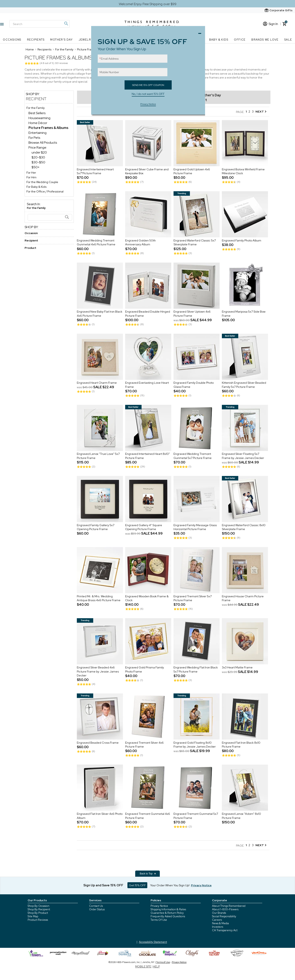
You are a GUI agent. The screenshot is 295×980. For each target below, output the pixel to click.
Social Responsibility (224, 916)
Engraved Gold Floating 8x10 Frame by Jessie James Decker (195, 745)
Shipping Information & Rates (168, 909)
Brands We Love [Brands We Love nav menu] (265, 40)
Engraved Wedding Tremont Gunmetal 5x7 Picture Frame (193, 456)
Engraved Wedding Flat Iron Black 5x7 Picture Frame (196, 669)
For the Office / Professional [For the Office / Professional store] (45, 191)
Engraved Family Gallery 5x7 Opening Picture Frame (96, 527)
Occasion (31, 233)
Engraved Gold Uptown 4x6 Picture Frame (192, 171)
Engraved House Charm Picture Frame (243, 598)
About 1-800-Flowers (225, 909)
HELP (156, 967)
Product (30, 248)
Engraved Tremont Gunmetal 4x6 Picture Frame (148, 816)
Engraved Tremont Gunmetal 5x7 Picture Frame (196, 816)
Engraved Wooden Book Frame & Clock (147, 598)
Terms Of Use (159, 920)
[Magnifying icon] (66, 24)
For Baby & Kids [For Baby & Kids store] (36, 187)
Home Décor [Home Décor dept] (38, 123)
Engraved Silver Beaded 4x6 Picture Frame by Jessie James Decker (98, 671)
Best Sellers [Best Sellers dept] (37, 113)
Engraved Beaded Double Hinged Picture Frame (148, 314)
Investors (218, 927)
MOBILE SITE (143, 967)
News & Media (220, 923)
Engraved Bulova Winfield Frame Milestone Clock (243, 171)
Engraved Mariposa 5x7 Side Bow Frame (244, 314)
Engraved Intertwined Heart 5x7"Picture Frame (95, 171)
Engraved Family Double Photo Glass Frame (194, 385)
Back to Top (148, 874)
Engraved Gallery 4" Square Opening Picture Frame (144, 527)
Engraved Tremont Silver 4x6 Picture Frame (144, 745)
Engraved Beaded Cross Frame (98, 743)
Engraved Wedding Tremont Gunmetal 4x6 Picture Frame (96, 242)
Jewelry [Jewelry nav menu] (86, 40)
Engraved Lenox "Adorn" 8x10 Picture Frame (241, 816)
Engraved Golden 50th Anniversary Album (140, 242)
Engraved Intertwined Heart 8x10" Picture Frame (147, 456)
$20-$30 (38, 157)
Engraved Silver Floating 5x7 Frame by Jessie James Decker (243, 456)
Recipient (36, 99)
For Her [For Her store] (31, 173)
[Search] (40, 24)
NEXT (261, 112)
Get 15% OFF (137, 885)
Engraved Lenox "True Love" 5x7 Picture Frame (98, 456)
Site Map (33, 916)
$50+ (36, 167)
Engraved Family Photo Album (242, 240)
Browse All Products (43, 143)
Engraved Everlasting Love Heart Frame (147, 385)
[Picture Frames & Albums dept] (48, 128)
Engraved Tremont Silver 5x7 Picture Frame (193, 598)
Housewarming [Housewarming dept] (39, 118)
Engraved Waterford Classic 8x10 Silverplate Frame (244, 527)
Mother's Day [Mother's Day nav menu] (61, 40)
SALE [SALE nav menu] (288, 40)
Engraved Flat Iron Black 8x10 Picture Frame (241, 745)
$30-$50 (38, 162)
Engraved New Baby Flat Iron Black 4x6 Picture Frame (100, 314)
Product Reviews (38, 920)
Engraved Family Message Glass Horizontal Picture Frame (195, 527)
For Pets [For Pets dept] (34, 138)
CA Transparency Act (225, 930)
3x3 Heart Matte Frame (237, 667)
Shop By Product (38, 913)
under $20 (39, 152)
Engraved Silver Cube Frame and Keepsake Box (147, 171)
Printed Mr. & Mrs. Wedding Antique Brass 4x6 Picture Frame (99, 598)
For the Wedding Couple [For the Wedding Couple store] (42, 182)
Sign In (271, 24)
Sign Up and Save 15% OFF (103, 885)
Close (201, 32)
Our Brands (219, 913)
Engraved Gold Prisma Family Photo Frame (145, 669)
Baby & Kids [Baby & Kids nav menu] (219, 40)
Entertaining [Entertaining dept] (37, 133)
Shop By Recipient (39, 909)
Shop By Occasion (39, 906)
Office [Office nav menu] (240, 40)
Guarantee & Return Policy (167, 913)
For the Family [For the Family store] (36, 108)
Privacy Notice (159, 906)
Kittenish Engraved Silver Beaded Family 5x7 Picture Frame (244, 385)
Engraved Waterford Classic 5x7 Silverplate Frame (195, 242)
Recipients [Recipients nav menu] (36, 40)
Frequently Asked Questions (168, 916)
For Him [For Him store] (31, 177)
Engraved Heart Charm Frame (97, 383)
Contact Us (96, 906)
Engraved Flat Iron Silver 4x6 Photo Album (100, 816)
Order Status (97, 909)
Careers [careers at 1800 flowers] (217, 920)
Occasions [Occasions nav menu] (12, 40)
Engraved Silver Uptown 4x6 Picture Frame (192, 314)
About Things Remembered (229, 906)
